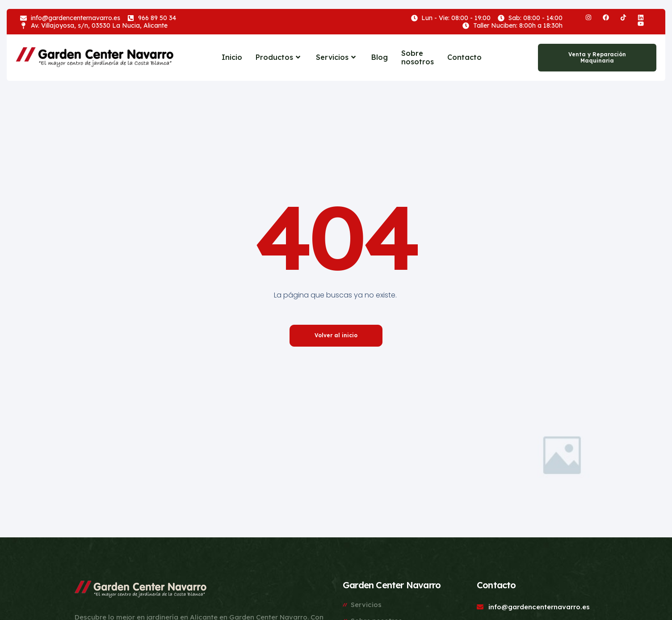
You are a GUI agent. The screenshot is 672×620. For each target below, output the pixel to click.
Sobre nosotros (418, 57)
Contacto (464, 57)
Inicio (232, 57)
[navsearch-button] (518, 58)
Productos (279, 57)
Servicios (337, 57)
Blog (380, 57)
